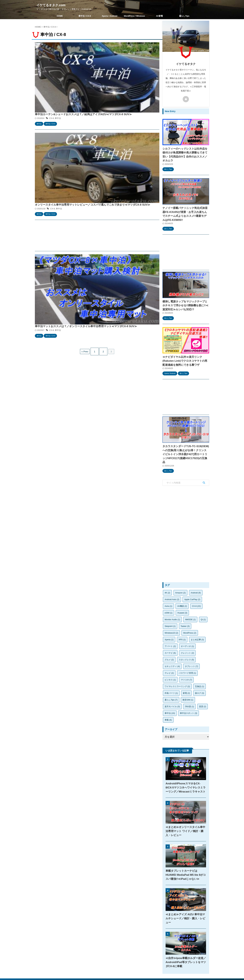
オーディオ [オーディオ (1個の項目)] (187, 627)
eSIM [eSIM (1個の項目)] (169, 593)
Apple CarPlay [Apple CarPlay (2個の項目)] (192, 580)
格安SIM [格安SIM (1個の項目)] (188, 680)
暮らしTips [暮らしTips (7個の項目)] (171, 680)
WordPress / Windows (134, 16)
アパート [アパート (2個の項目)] (170, 627)
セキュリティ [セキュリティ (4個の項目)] (172, 647)
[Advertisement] (97, 121)
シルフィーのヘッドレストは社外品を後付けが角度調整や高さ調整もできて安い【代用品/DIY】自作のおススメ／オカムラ (185, 152)
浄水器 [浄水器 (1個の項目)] (189, 687)
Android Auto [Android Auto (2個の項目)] (172, 580)
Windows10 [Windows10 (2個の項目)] (171, 614)
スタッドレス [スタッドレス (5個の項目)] (186, 640)
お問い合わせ (138, 960)
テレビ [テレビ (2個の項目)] (169, 654)
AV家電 (159, 16)
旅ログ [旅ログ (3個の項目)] (200, 674)
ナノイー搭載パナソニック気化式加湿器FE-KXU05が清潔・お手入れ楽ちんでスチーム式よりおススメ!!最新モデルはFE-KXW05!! (186, 206)
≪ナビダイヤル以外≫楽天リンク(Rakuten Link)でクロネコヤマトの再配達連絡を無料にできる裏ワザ (185, 348)
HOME (60, 16)
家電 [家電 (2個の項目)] (186, 674)
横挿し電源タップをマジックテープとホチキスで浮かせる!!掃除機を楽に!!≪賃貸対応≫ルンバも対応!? (186, 294)
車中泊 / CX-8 (85, 16)
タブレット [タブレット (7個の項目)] (191, 647)
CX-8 (100, 52)
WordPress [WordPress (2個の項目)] (190, 614)
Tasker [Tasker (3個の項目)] (185, 607)
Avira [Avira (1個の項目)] (168, 587)
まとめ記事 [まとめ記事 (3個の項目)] (197, 620)
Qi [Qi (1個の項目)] (203, 600)
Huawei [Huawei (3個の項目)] (182, 593)
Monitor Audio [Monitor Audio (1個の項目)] (172, 600)
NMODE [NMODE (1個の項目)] (190, 600)
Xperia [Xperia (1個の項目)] (169, 620)
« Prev (86, 177)
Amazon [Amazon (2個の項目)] (180, 573)
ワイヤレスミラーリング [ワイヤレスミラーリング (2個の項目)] (177, 667)
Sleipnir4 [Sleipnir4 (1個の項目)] (170, 607)
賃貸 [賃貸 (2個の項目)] (203, 687)
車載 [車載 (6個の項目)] (168, 701)
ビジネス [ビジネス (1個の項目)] (170, 660)
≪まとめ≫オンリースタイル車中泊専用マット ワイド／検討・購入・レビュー (186, 812)
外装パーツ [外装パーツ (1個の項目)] (171, 674)
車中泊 (106, 52)
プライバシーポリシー (119, 960)
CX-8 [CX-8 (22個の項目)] (196, 587)
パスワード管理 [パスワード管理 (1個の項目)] (187, 654)
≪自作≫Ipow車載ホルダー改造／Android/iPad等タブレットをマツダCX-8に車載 (185, 939)
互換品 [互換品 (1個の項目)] (200, 667)
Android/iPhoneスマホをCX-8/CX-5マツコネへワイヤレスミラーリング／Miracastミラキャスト (185, 768)
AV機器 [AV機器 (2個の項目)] (182, 587)
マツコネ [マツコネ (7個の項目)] (186, 660)
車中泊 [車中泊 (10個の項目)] (170, 694)
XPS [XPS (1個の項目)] (182, 620)
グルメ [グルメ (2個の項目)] (169, 640)
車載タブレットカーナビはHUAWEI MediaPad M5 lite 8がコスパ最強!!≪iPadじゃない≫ (184, 855)
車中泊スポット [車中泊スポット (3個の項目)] (189, 694)
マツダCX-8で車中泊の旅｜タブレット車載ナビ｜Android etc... (122, 971)
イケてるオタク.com (51, 5)
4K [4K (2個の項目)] (167, 573)
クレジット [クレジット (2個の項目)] (187, 634)
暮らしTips (184, 16)
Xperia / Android (110, 16)
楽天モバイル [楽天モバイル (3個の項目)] (172, 687)
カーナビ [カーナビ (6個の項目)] (170, 634)
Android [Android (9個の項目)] (196, 573)
